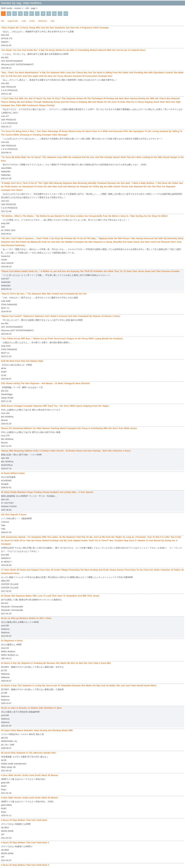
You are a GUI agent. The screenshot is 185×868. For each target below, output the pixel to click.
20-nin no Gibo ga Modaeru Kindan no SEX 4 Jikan (26, 618)
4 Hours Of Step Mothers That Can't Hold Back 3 (25, 865)
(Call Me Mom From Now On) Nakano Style (22, 361)
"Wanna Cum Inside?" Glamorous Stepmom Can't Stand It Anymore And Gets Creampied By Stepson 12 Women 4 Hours (61, 316)
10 (54, 14)
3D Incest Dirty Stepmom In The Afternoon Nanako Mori (28, 753)
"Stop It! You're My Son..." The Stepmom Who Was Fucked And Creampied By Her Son (44, 294)
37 (66, 14)
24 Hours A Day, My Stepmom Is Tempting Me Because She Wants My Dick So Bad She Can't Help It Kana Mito (56, 663)
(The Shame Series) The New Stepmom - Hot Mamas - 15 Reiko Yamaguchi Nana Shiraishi (45, 383)
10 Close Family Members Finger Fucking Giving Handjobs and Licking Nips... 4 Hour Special (47, 492)
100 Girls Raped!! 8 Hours (14, 515)
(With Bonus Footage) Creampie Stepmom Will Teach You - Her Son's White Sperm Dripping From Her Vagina (55, 406)
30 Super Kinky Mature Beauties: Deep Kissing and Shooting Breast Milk (37, 730)
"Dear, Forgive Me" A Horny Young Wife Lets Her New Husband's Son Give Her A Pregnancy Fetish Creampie (55, 28)
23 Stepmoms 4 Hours (12, 641)
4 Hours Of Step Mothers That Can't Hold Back (24, 820)
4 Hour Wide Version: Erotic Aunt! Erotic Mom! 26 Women (30, 775)
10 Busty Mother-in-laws (13, 473)
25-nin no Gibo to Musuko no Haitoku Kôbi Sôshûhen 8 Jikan (31, 708)
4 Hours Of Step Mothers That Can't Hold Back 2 (25, 843)
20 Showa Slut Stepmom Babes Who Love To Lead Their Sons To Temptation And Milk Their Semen (50, 596)
